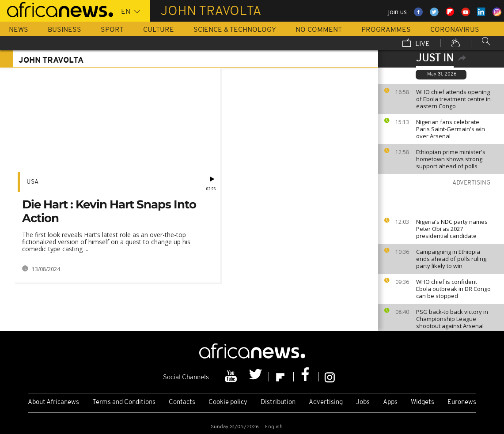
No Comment (319, 30)
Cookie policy (228, 402)
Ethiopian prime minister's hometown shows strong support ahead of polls (451, 159)
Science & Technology (235, 30)
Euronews (462, 402)
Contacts (182, 402)
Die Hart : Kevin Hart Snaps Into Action (109, 211)
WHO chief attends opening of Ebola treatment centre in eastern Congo (453, 99)
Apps (390, 402)
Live (416, 44)
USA (32, 182)
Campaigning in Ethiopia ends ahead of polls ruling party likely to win (451, 259)
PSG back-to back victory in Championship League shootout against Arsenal (452, 319)
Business (64, 30)
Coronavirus (455, 30)
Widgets (423, 402)
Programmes (386, 30)
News (19, 30)
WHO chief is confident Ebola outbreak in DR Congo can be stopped (453, 289)
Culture (159, 30)
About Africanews (53, 402)
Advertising (326, 402)
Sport (112, 30)
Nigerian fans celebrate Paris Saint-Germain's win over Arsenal (451, 129)
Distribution (278, 402)
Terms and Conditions (124, 402)
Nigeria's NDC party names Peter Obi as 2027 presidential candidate (452, 229)
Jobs (363, 402)
